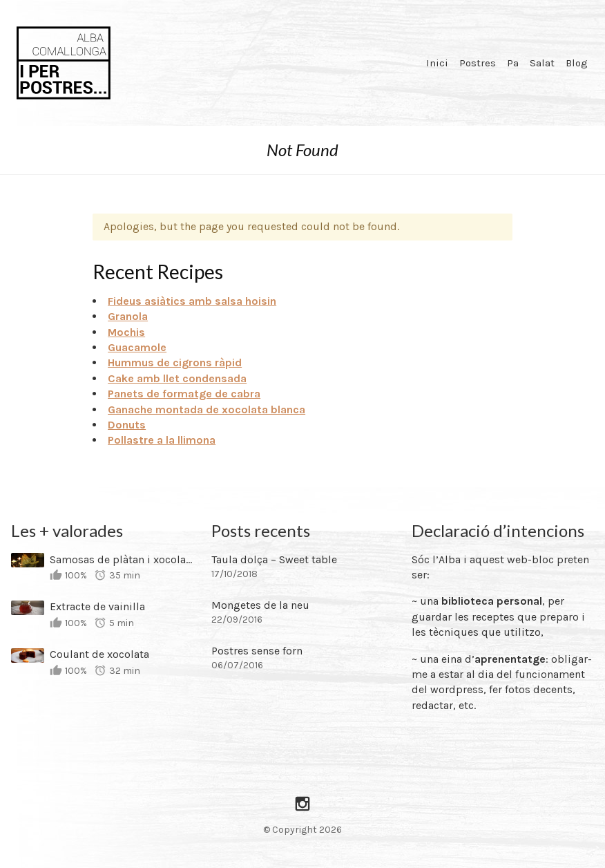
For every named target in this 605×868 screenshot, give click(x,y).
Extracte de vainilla (97, 606)
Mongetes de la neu (260, 605)
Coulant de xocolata (99, 654)
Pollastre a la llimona (162, 440)
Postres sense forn (257, 651)
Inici (437, 63)
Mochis (126, 332)
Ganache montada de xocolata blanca (207, 409)
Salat (542, 63)
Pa (513, 63)
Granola (128, 316)
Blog (577, 63)
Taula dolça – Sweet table (274, 559)
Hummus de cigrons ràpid (175, 362)
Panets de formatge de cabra (184, 394)
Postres (478, 63)
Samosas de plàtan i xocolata (122, 559)
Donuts (127, 425)
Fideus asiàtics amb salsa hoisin (192, 301)
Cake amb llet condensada (177, 378)
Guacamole (137, 347)
